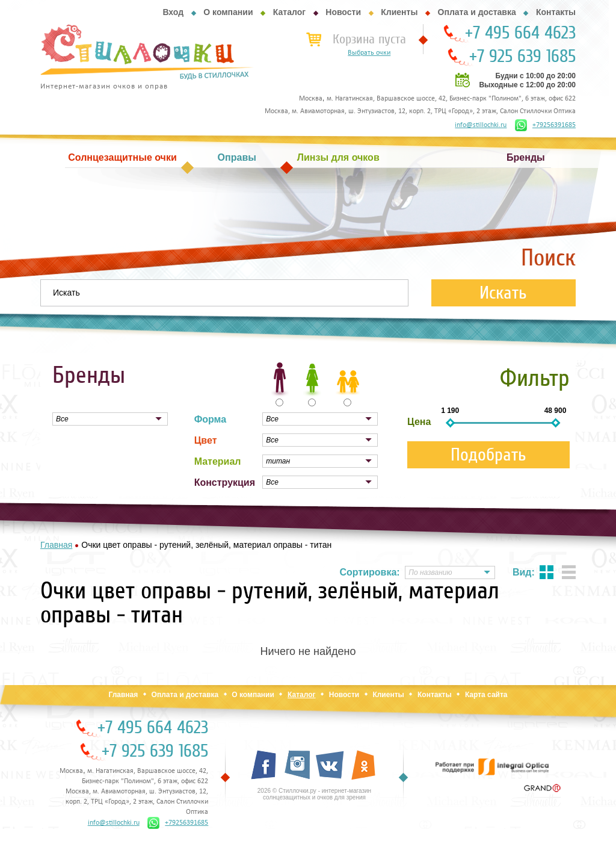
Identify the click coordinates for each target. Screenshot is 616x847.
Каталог (289, 12)
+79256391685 (545, 125)
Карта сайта (486, 695)
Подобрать (488, 455)
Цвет (206, 440)
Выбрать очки (369, 53)
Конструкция (225, 482)
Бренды (526, 157)
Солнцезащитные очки (122, 157)
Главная (123, 695)
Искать (503, 293)
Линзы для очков (338, 157)
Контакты (556, 12)
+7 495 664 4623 (520, 33)
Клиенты (399, 12)
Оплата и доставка (477, 12)
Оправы (237, 157)
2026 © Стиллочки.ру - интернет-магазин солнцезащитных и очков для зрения (314, 794)
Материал (218, 461)
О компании (228, 12)
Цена (419, 422)
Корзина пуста (369, 39)
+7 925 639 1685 (522, 57)
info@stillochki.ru (481, 125)
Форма (211, 419)
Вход (173, 12)
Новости (343, 12)
